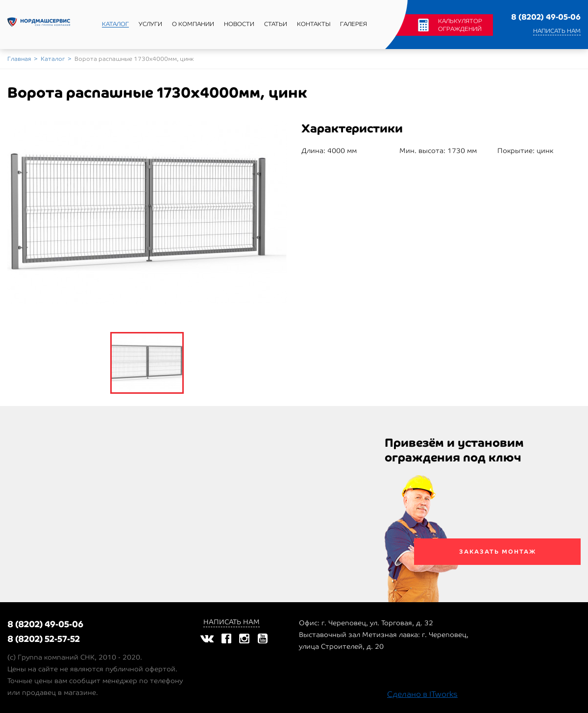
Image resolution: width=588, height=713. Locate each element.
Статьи (276, 24)
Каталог (115, 24)
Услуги (150, 24)
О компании (193, 24)
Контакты (314, 24)
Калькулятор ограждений (460, 25)
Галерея (354, 24)
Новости (239, 24)
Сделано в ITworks (422, 694)
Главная (19, 59)
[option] (147, 213)
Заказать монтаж (498, 551)
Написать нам (557, 31)
